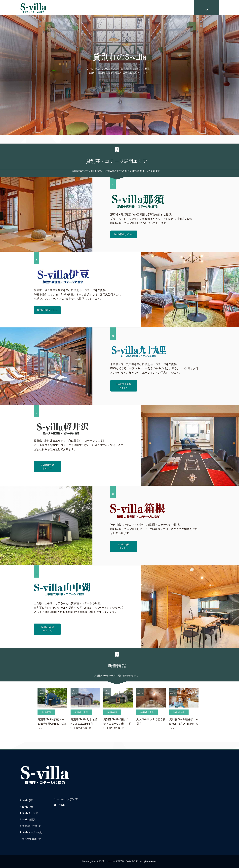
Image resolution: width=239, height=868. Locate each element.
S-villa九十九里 (30, 813)
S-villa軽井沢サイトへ (47, 467)
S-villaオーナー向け (32, 832)
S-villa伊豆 (28, 807)
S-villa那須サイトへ (124, 234)
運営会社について (32, 826)
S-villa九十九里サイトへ (124, 386)
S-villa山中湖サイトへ (47, 629)
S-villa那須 (28, 800)
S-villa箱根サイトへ (124, 546)
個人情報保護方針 (32, 839)
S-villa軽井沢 (29, 820)
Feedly (59, 805)
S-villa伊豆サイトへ (47, 310)
